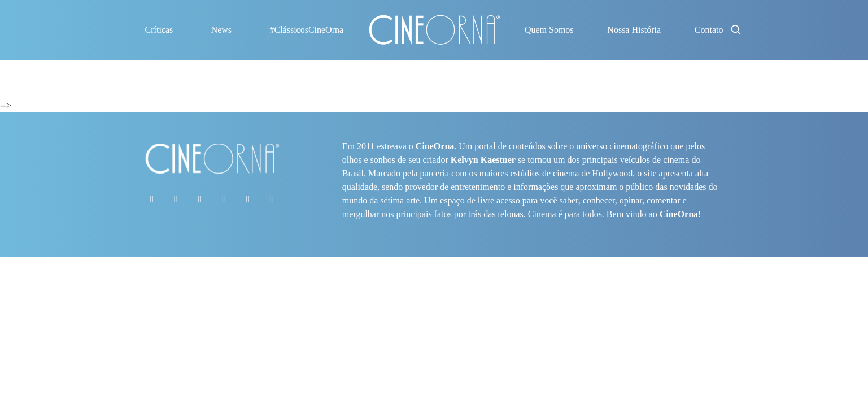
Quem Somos (549, 30)
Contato (709, 30)
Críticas (159, 30)
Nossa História (634, 30)
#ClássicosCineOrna (306, 30)
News (221, 30)
